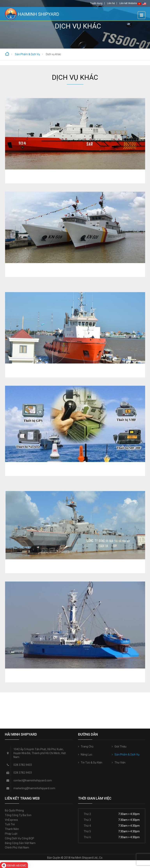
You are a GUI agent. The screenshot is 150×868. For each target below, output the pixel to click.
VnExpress (11, 820)
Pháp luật (11, 834)
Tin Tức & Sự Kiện (91, 762)
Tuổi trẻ (10, 824)
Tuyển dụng (96, 3)
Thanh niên (12, 829)
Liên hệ (111, 3)
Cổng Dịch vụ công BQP (20, 838)
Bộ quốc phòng (14, 810)
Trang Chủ (87, 747)
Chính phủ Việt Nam (17, 848)
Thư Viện (120, 762)
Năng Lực (87, 755)
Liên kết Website (128, 3)
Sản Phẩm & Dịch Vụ (127, 755)
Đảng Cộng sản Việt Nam (20, 843)
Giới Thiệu (120, 747)
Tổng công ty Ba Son (18, 815)
